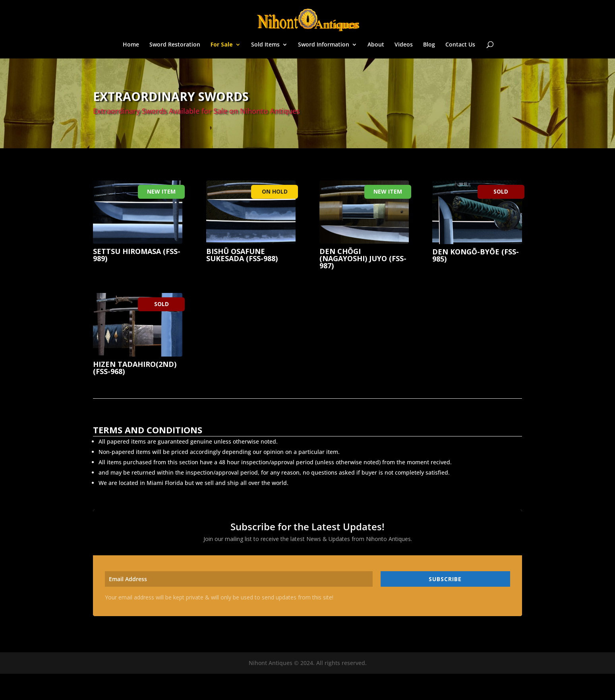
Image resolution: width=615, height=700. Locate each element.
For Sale (222, 45)
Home (131, 45)
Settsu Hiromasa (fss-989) (137, 255)
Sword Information (324, 45)
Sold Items (265, 45)
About (376, 45)
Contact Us (460, 45)
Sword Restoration (175, 45)
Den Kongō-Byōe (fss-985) (476, 255)
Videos (404, 45)
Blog (429, 45)
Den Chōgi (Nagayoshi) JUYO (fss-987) (363, 258)
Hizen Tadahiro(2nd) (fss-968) (135, 368)
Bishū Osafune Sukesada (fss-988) (242, 255)
